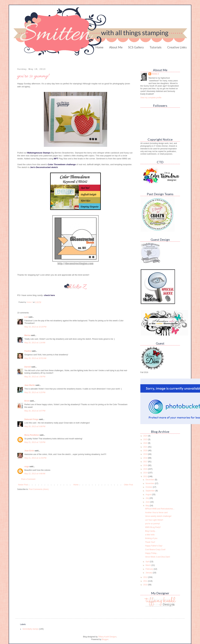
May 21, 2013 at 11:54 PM (35, 458)
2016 (146, 465)
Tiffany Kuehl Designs (107, 637)
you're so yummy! (153, 524)
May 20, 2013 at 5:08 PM (35, 426)
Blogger (105, 639)
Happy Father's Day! (154, 546)
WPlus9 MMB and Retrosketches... (160, 509)
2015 (146, 469)
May (148, 506)
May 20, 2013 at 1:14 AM (35, 343)
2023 (146, 439)
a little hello (150, 535)
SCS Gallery (136, 47)
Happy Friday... (151, 553)
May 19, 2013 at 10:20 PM (35, 327)
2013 (146, 476)
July (148, 498)
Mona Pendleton (32, 435)
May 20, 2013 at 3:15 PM (35, 392)
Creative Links (177, 47)
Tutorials (156, 47)
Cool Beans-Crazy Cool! (155, 550)
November (150, 483)
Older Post (128, 485)
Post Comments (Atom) (39, 489)
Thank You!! (150, 542)
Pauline (28, 351)
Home (99, 47)
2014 (146, 473)
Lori (26, 317)
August (149, 495)
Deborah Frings (31, 419)
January (149, 573)
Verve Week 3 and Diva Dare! (158, 557)
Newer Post (23, 485)
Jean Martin (30, 385)
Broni (27, 401)
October (149, 487)
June (148, 502)
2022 (146, 443)
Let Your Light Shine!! (154, 520)
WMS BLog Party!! (153, 527)
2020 (146, 451)
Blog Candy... (151, 531)
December (150, 480)
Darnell (28, 367)
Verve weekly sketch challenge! (158, 516)
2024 (146, 436)
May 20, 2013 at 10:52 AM (35, 358)
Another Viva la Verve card (156, 513)
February (150, 569)
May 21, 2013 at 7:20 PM (35, 442)
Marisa (27, 335)
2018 (146, 458)
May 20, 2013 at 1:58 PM (35, 377)
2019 (146, 454)
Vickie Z (155, 74)
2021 (146, 447)
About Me (116, 47)
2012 (146, 577)
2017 (146, 462)
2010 (146, 585)
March (148, 565)
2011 (146, 581)
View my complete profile (151, 98)
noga (27, 467)
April (148, 562)
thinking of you (151, 538)
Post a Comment (28, 479)
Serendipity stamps (31, 629)
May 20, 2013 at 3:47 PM (35, 411)
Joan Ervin (29, 451)
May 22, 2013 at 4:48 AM (35, 474)
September (150, 491)
